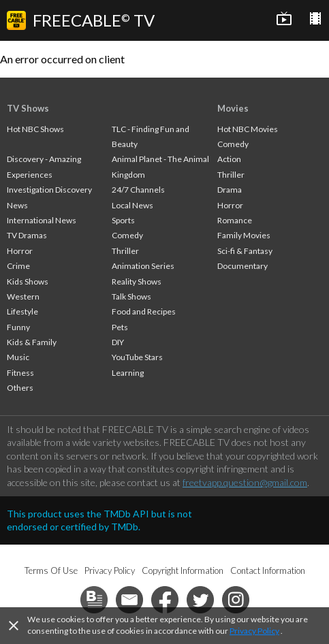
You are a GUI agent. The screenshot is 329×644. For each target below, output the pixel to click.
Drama (230, 190)
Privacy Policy (254, 631)
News (17, 205)
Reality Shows (137, 281)
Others (20, 388)
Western (23, 296)
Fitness (20, 373)
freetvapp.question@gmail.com (245, 482)
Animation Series (143, 266)
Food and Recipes (144, 311)
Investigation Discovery (49, 190)
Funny (18, 327)
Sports (123, 220)
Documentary (242, 266)
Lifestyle (22, 311)
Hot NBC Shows (35, 129)
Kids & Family (32, 342)
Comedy (127, 235)
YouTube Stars (137, 357)
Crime (18, 266)
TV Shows (28, 108)
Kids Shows (28, 281)
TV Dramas (27, 235)
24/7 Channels (138, 190)
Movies (233, 108)
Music (18, 357)
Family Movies (244, 235)
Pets (120, 327)
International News (42, 220)
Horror (20, 251)
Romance (235, 220)
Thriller (125, 251)
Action (229, 159)
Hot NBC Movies (248, 129)
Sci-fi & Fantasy (245, 251)
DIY (118, 342)
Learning (128, 373)
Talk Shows (131, 296)
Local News (132, 205)
